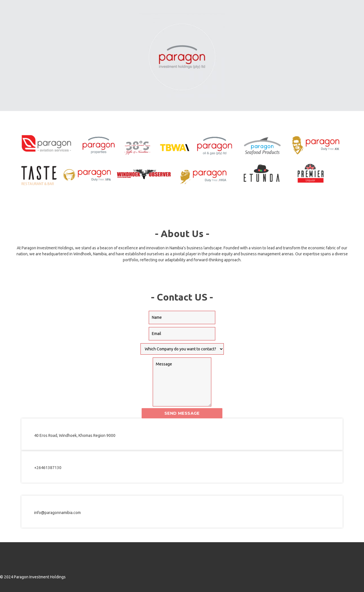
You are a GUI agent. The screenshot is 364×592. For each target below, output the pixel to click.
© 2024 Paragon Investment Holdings (33, 577)
